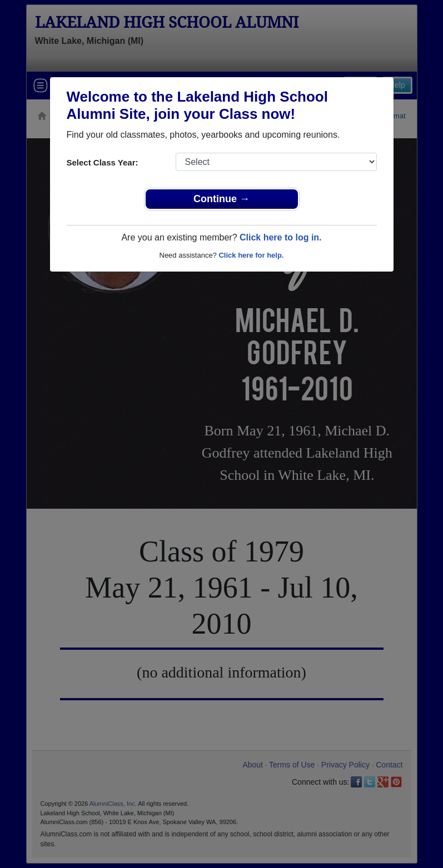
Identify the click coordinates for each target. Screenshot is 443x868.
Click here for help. (251, 255)
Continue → (221, 199)
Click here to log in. (281, 237)
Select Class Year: (103, 162)
